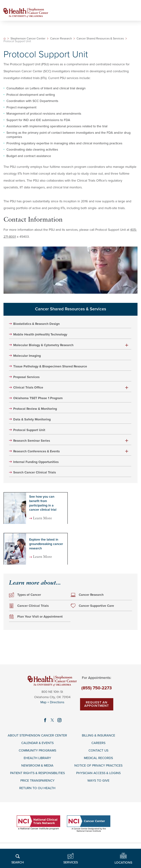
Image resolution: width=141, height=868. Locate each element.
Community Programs (37, 751)
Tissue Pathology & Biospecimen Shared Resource (50, 366)
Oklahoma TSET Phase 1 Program (38, 398)
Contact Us (98, 751)
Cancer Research (61, 39)
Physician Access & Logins (98, 773)
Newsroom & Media (37, 766)
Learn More (43, 518)
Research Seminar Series (32, 441)
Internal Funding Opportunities (36, 462)
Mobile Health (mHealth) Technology (40, 334)
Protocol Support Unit (29, 430)
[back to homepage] (5, 39)
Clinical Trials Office (28, 388)
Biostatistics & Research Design (36, 324)
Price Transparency (37, 781)
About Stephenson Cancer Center (37, 735)
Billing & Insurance (98, 735)
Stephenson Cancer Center (28, 39)
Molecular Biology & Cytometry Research (43, 345)
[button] (127, 345)
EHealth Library (37, 758)
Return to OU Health (37, 788)
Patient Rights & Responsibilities (37, 773)
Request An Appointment (97, 704)
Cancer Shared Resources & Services (100, 39)
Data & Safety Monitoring (32, 419)
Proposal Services (26, 377)
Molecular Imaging (27, 356)
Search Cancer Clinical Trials (35, 473)
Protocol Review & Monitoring (35, 409)
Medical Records (98, 758)
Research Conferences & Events (36, 451)
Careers (98, 743)
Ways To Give (98, 781)
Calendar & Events (37, 743)
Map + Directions (52, 702)
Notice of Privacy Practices (98, 766)
